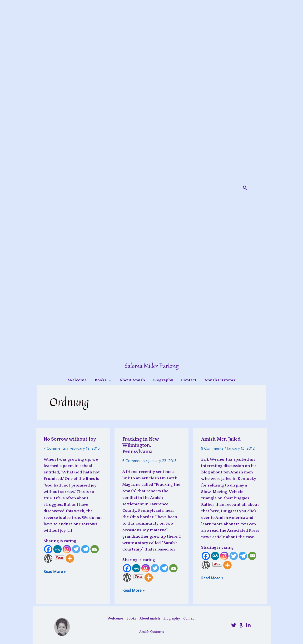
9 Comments (212, 448)
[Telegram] (85, 549)
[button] (245, 188)
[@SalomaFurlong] (234, 625)
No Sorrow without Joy (70, 439)
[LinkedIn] (248, 625)
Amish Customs (152, 632)
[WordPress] (48, 558)
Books (131, 619)
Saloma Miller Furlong (152, 366)
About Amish (150, 619)
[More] (70, 558)
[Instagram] (67, 549)
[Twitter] (76, 549)
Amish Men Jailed (221, 439)
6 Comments (134, 461)
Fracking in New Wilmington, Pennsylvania (141, 445)
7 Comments (55, 448)
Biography (172, 619)
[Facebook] (48, 549)
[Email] (95, 549)
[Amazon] (241, 625)
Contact (189, 619)
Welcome (115, 619)
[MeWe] (57, 549)
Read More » (55, 572)
